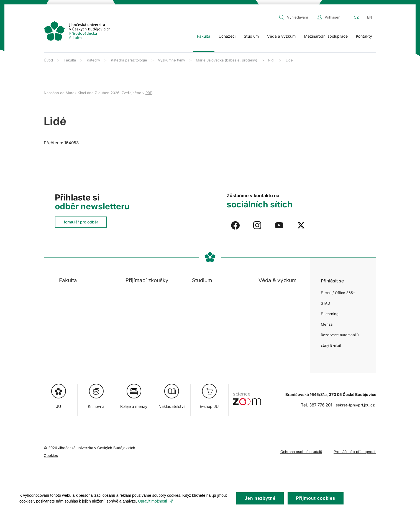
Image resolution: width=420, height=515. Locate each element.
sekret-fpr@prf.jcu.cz (355, 405)
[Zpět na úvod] (77, 31)
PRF (149, 93)
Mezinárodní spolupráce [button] (326, 36)
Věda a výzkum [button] (281, 36)
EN (370, 17)
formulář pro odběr (81, 222)
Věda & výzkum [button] (277, 280)
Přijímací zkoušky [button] (147, 280)
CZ (356, 17)
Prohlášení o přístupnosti (355, 452)
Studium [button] (251, 36)
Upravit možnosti (155, 507)
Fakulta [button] (204, 36)
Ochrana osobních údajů (301, 452)
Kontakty (364, 36)
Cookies (51, 455)
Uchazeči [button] (227, 36)
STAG (326, 303)
